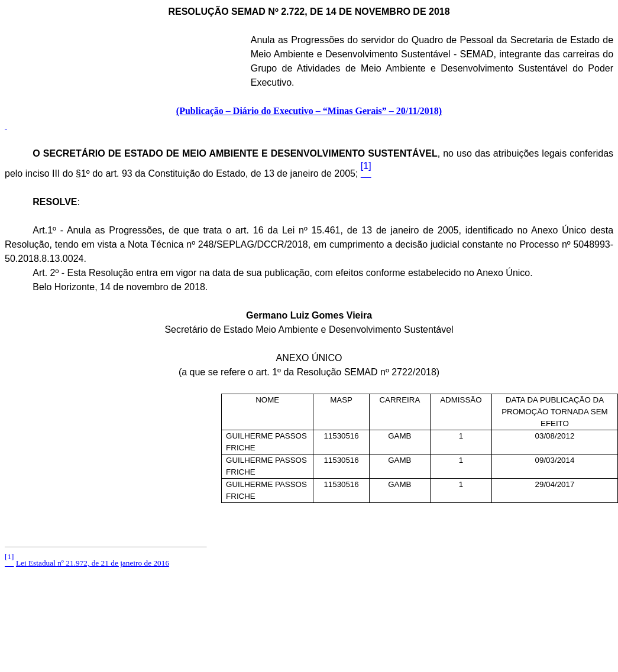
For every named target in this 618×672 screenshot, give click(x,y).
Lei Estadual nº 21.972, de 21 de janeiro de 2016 (93, 563)
